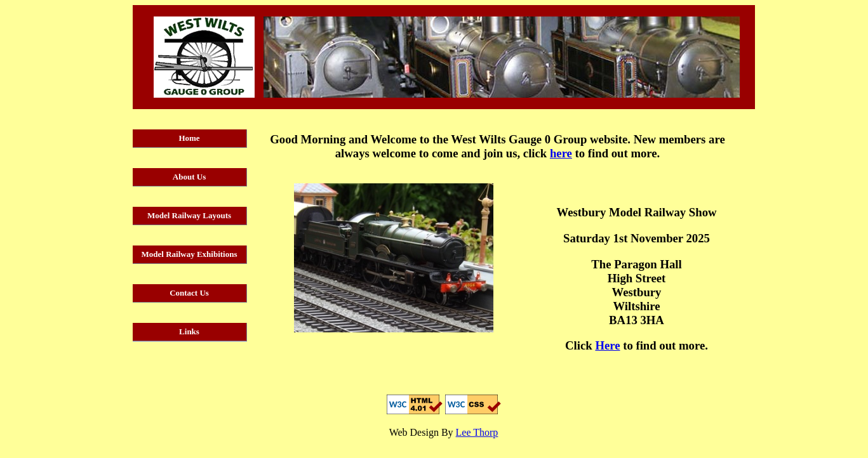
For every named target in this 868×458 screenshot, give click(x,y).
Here (607, 345)
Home (189, 138)
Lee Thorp (477, 432)
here (561, 153)
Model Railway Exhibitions (190, 254)
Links (189, 331)
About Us (189, 177)
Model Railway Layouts (189, 215)
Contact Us (189, 293)
